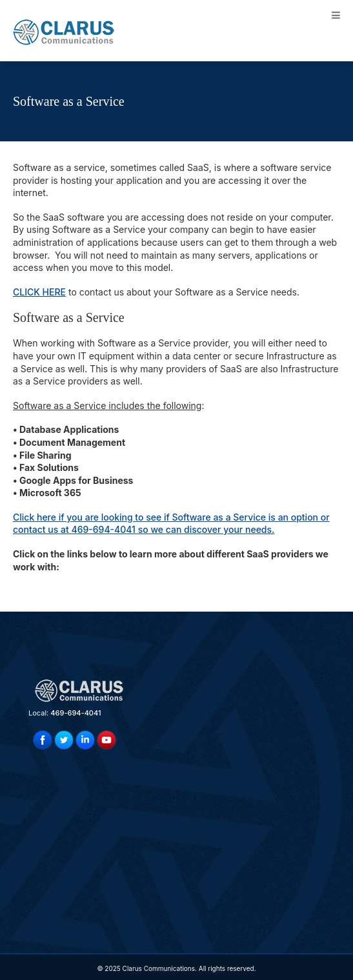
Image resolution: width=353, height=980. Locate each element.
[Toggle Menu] (336, 15)
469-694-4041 (76, 713)
